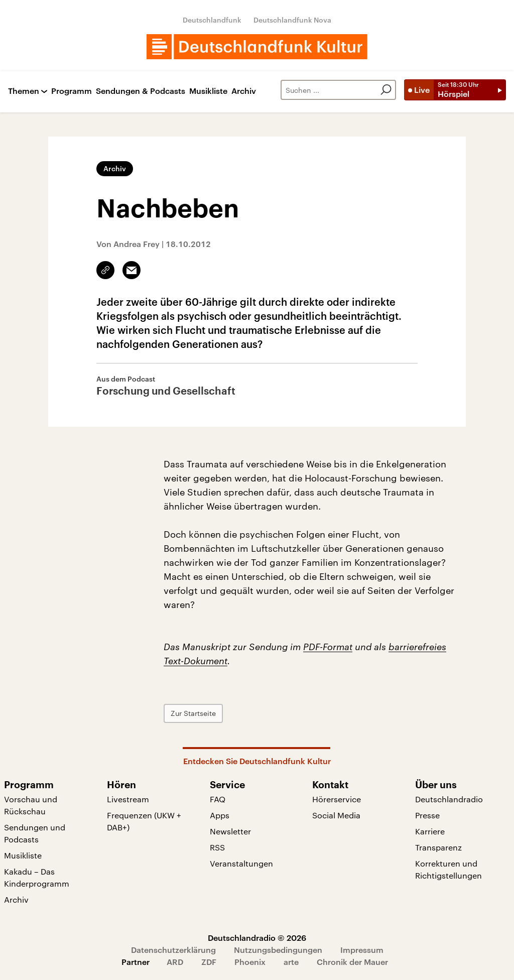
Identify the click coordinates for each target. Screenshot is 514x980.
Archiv (244, 91)
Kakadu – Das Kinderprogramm (37, 877)
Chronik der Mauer (352, 962)
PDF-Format (328, 647)
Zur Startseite (193, 713)
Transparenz (438, 847)
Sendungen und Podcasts (35, 833)
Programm (72, 91)
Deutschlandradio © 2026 (257, 938)
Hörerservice (337, 799)
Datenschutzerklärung (173, 950)
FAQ (218, 799)
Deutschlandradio (449, 799)
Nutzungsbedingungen (278, 950)
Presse (427, 815)
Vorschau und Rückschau (31, 805)
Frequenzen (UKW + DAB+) (144, 821)
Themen (24, 91)
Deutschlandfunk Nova (292, 20)
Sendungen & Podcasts (141, 91)
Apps (220, 815)
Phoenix (250, 962)
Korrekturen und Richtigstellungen (448, 869)
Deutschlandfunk (212, 20)
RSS (217, 847)
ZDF (209, 962)
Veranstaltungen (241, 863)
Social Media (336, 815)
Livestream (128, 799)
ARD (175, 962)
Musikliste (208, 91)
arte (291, 962)
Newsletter (230, 831)
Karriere (430, 831)
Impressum (362, 950)
